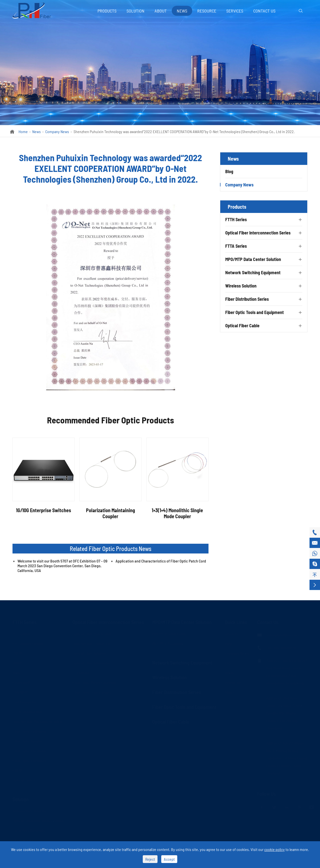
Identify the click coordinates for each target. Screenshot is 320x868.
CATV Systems (24, 838)
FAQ (228, 661)
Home (23, 131)
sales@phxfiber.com (283, 633)
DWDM (17, 661)
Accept (169, 859)
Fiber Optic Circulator (29, 749)
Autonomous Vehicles (30, 809)
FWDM (17, 769)
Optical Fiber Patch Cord (92, 632)
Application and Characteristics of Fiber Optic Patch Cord (161, 561)
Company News (57, 131)
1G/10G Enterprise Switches (43, 510)
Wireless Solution (241, 286)
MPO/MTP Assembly (168, 642)
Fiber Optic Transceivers (92, 690)
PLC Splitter (22, 632)
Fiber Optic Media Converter (94, 681)
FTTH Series (236, 219)
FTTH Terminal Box (27, 710)
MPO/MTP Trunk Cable (169, 632)
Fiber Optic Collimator (30, 730)
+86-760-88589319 (281, 646)
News (182, 11)
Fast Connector (25, 700)
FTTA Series (236, 246)
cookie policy (274, 849)
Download (233, 681)
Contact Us (264, 11)
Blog (229, 171)
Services (235, 11)
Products (107, 11)
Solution (135, 11)
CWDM (17, 651)
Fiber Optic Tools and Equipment (254, 312)
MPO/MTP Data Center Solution (253, 259)
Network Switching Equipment (253, 272)
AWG (16, 671)
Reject (150, 859)
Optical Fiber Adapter (89, 651)
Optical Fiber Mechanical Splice (37, 720)
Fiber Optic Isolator (28, 739)
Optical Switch (24, 778)
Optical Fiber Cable (242, 326)
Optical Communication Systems (38, 819)
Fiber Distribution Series (247, 299)
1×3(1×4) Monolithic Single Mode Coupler (177, 513)
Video (229, 671)
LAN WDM (20, 690)
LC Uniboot (81, 671)
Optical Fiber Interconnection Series (258, 233)
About (161, 11)
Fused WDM (22, 681)
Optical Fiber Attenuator (92, 661)
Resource (207, 11)
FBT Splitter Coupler (28, 642)
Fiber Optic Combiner (29, 759)
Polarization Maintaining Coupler (110, 513)
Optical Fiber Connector (91, 642)
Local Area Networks (29, 829)
